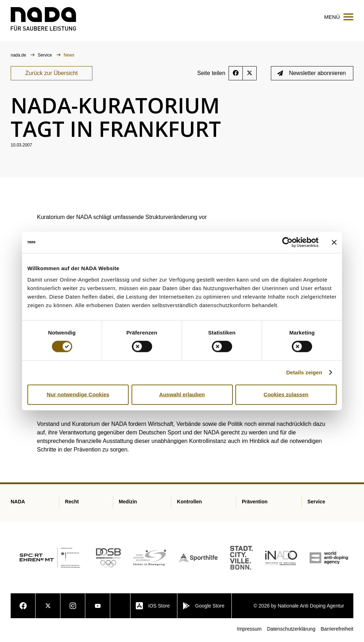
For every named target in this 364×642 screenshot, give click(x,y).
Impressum (249, 631)
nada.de (19, 57)
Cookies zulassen (286, 394)
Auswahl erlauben (182, 394)
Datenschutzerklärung (291, 631)
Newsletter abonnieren (312, 75)
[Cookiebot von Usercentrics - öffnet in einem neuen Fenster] (287, 242)
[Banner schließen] (334, 242)
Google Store (204, 608)
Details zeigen (304, 372)
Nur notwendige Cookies (78, 394)
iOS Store (153, 608)
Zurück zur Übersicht (52, 75)
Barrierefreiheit (337, 631)
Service (45, 57)
